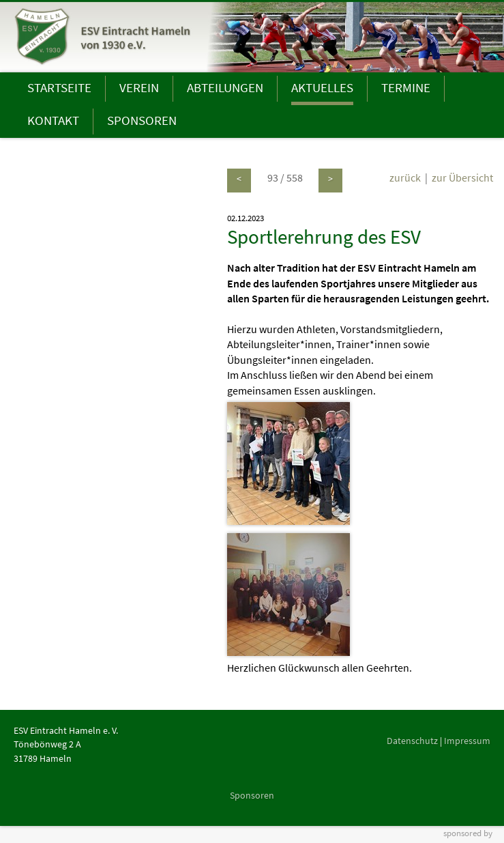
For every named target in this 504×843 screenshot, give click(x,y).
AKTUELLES (322, 87)
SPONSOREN (142, 120)
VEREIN (139, 87)
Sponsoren (252, 795)
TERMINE (406, 87)
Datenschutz (412, 741)
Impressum (467, 741)
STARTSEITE (59, 87)
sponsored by (468, 833)
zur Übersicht (462, 177)
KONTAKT (53, 120)
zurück (405, 177)
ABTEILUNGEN (225, 87)
